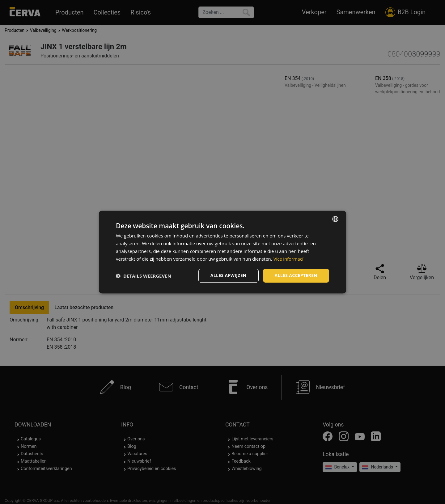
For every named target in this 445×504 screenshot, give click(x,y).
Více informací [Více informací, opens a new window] (289, 259)
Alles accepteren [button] (296, 275)
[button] (144, 276)
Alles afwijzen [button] (228, 275)
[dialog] (222, 252)
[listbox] (335, 219)
